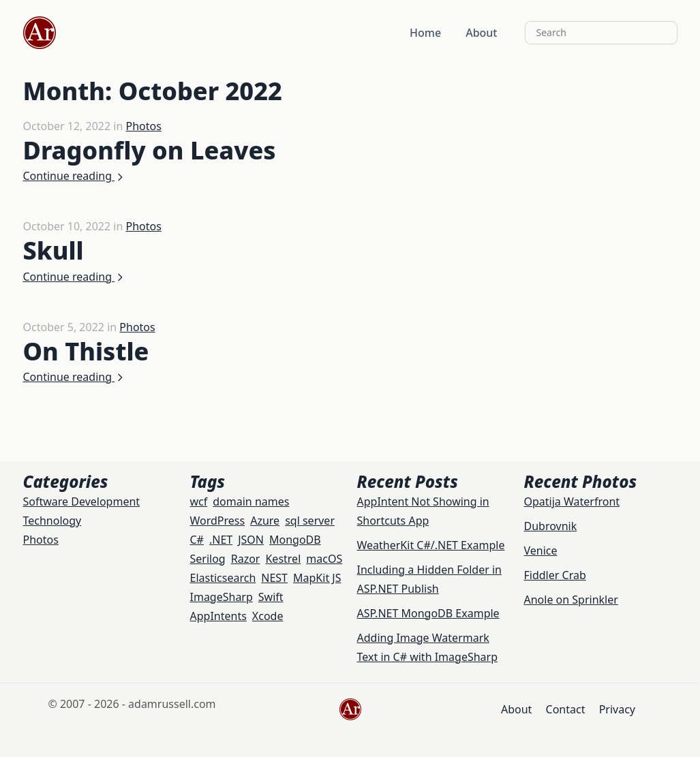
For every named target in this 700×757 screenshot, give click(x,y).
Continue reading (75, 176)
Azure (265, 521)
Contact (566, 709)
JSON (251, 540)
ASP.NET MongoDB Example (428, 613)
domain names (251, 501)
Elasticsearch (223, 578)
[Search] (601, 33)
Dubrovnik (551, 526)
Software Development (82, 501)
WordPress (218, 521)
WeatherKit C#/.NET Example (431, 545)
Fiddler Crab (555, 575)
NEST (274, 578)
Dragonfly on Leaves (150, 150)
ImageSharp (222, 597)
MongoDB (295, 540)
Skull (54, 250)
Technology (52, 521)
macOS (324, 559)
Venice (541, 551)
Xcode (268, 616)
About (481, 33)
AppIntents (218, 616)
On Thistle (86, 351)
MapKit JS (317, 578)
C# (197, 540)
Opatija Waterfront (572, 501)
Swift (271, 597)
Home (425, 33)
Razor (246, 559)
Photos (143, 126)
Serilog (208, 559)
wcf (199, 501)
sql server (310, 521)
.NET (221, 540)
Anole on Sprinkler (571, 600)
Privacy (617, 709)
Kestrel (283, 559)
